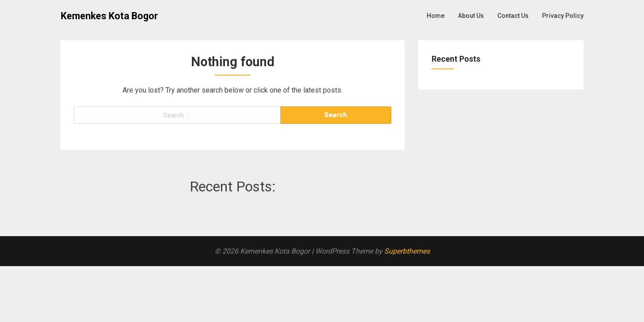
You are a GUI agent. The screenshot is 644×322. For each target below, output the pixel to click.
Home (436, 16)
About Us (471, 16)
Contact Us (513, 16)
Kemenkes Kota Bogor (109, 16)
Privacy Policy (563, 16)
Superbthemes (407, 251)
